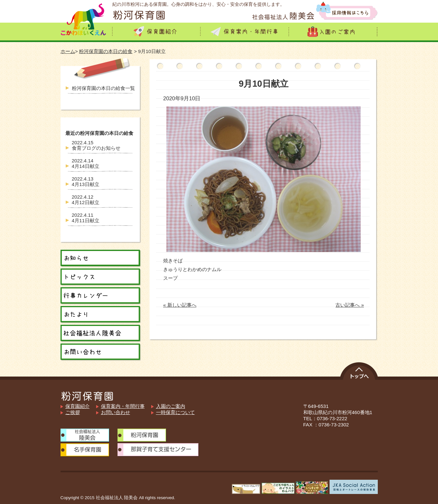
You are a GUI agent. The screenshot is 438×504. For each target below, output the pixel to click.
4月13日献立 (86, 181)
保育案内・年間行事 (123, 406)
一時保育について (175, 412)
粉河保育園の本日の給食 (106, 51)
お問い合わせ (116, 412)
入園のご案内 (171, 406)
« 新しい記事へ (180, 305)
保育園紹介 (78, 406)
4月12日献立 (86, 200)
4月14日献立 (86, 163)
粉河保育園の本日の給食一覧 (103, 88)
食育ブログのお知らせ (96, 145)
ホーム (68, 51)
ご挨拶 (73, 412)
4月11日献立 (86, 218)
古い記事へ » (350, 305)
